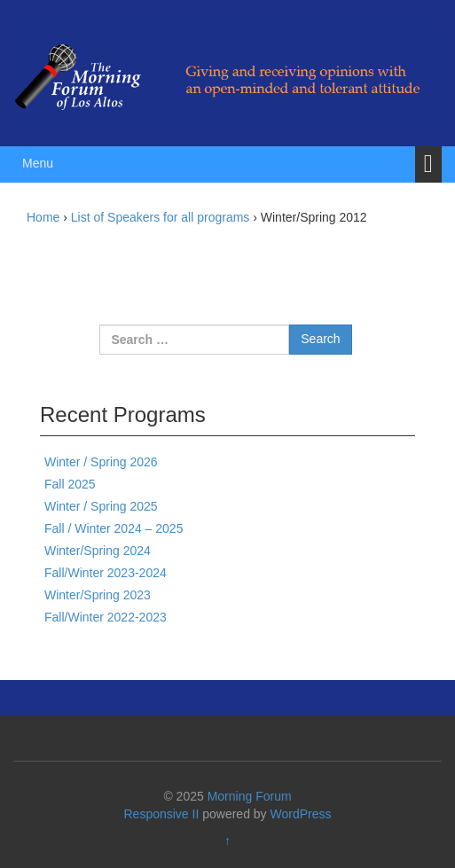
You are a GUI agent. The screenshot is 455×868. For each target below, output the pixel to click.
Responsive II (162, 814)
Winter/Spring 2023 (98, 595)
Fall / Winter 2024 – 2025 (114, 528)
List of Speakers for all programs (161, 217)
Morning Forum (250, 796)
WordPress (301, 814)
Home (43, 217)
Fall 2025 (70, 484)
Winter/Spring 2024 (98, 551)
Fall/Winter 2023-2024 (106, 573)
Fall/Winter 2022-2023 (106, 617)
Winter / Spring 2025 (101, 506)
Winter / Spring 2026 (101, 462)
